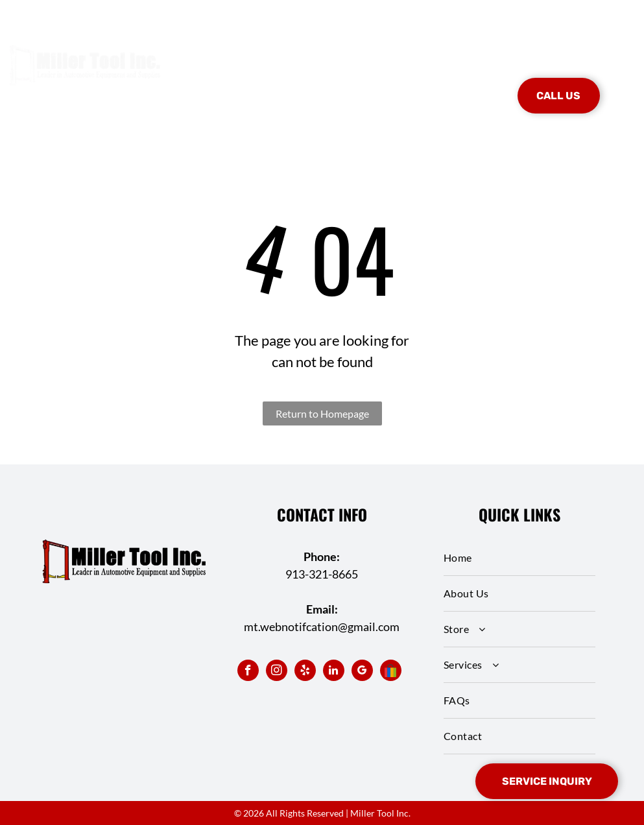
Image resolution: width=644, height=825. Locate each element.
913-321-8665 (322, 574)
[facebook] (248, 672)
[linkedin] (334, 672)
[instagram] (277, 672)
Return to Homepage (322, 413)
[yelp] (305, 672)
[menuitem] (226, 77)
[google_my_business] (362, 672)
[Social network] (391, 672)
